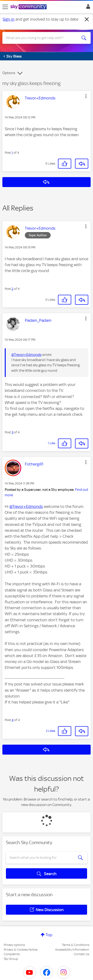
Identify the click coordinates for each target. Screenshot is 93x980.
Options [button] (9, 73)
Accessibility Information (72, 950)
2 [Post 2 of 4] (12, 289)
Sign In (87, 8)
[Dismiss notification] (87, 19)
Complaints (12, 954)
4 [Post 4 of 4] (13, 720)
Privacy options (14, 945)
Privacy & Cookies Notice (21, 950)
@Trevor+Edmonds (26, 355)
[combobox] (42, 38)
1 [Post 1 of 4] (12, 153)
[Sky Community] (29, 7)
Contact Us (82, 954)
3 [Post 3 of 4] (12, 432)
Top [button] (49, 935)
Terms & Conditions (76, 945)
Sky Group (11, 959)
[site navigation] (5, 7)
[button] (86, 96)
